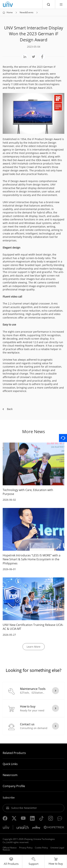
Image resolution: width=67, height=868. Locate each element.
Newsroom (10, 775)
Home (10, 12)
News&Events (27, 12)
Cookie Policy (41, 848)
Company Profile (14, 786)
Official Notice (10, 848)
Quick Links (10, 764)
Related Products (14, 753)
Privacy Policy (26, 848)
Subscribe (9, 798)
